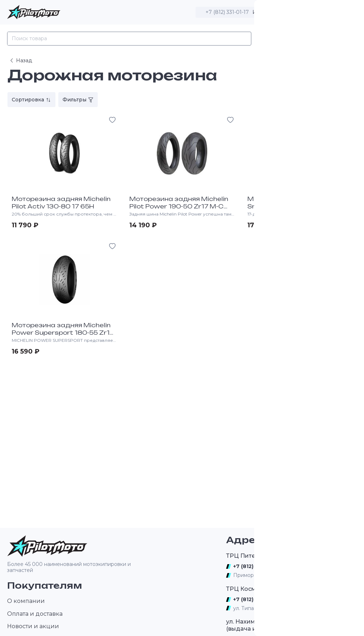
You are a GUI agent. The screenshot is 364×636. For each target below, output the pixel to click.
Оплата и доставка (35, 614)
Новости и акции (33, 626)
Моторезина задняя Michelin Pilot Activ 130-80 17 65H (61, 203)
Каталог (272, 39)
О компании (26, 601)
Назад (20, 60)
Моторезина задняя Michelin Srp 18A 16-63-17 (297, 203)
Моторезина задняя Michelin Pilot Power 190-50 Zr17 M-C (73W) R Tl (179, 206)
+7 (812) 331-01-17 (227, 12)
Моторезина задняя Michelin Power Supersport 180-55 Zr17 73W (63, 333)
